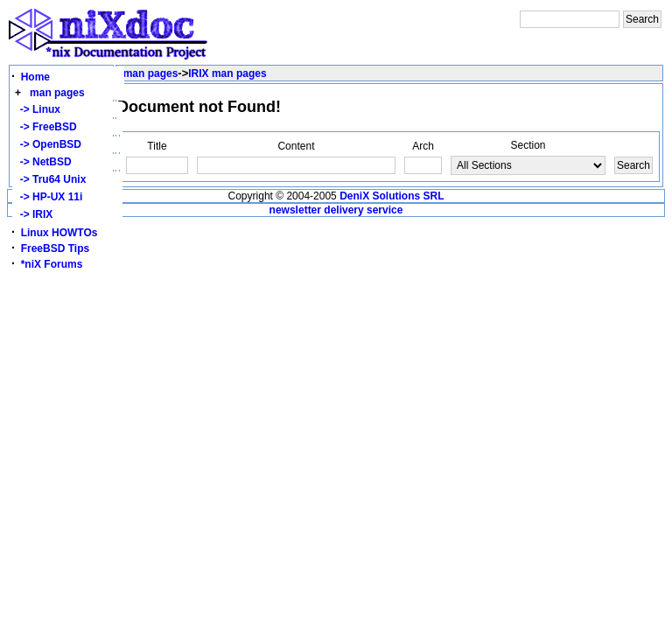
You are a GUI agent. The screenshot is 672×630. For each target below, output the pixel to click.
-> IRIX (33, 214)
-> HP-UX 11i (48, 197)
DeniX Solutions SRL (392, 196)
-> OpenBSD (48, 144)
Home (35, 77)
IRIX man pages (227, 73)
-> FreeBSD (45, 127)
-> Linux (37, 109)
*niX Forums (52, 264)
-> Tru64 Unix (50, 179)
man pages (57, 93)
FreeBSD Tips (55, 248)
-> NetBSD (43, 162)
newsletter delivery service (336, 210)
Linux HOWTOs (59, 233)
